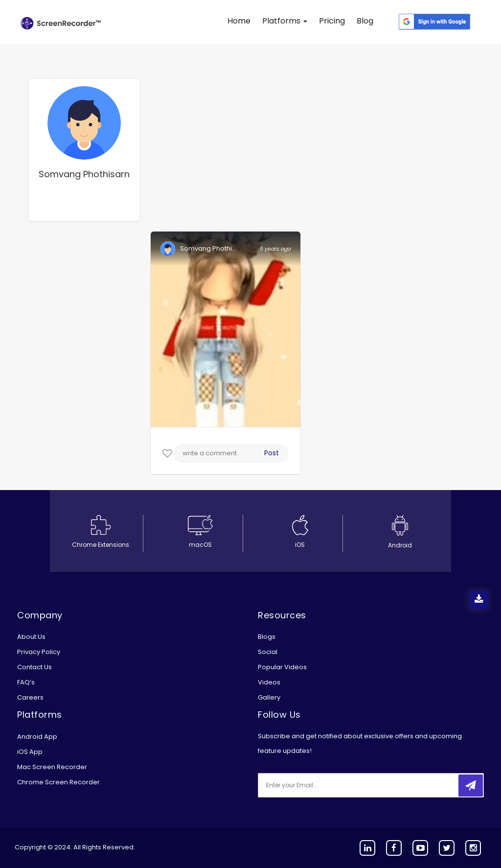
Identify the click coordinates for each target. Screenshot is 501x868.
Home (239, 21)
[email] (323, 785)
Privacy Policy (39, 652)
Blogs (267, 637)
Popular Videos (282, 667)
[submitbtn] (471, 786)
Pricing (332, 21)
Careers (30, 697)
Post (272, 453)
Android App (37, 737)
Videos (269, 682)
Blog (365, 21)
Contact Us (34, 667)
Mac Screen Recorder (52, 767)
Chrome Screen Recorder (58, 782)
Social (268, 652)
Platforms (285, 21)
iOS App (30, 752)
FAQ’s (26, 682)
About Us (31, 637)
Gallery (269, 697)
